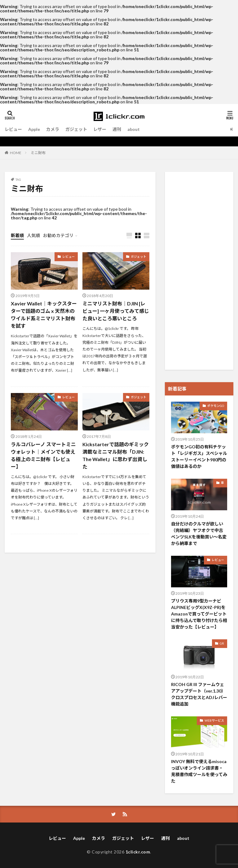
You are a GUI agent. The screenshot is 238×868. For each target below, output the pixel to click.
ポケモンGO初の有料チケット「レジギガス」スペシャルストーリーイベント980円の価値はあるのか (199, 456)
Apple (34, 129)
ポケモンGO (216, 406)
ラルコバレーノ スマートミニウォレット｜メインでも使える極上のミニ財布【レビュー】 (43, 455)
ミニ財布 (38, 153)
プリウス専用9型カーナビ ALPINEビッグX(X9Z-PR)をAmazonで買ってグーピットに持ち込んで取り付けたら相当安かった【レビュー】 (199, 614)
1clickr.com (138, 852)
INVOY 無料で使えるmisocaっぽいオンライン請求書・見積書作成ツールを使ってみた (199, 771)
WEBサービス (214, 720)
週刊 (117, 129)
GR (222, 643)
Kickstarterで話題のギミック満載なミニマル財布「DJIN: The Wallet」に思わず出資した (116, 455)
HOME (16, 153)
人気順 (33, 235)
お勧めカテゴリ (58, 235)
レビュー (13, 129)
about (134, 129)
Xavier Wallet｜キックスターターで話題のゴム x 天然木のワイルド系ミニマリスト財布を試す (44, 315)
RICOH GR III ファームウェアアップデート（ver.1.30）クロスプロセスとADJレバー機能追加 (199, 694)
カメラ (53, 129)
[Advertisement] (199, 271)
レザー (100, 129)
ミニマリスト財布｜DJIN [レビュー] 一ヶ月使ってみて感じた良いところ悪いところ (116, 311)
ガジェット (76, 129)
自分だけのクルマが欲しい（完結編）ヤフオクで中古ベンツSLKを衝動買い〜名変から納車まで (199, 533)
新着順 (17, 235)
